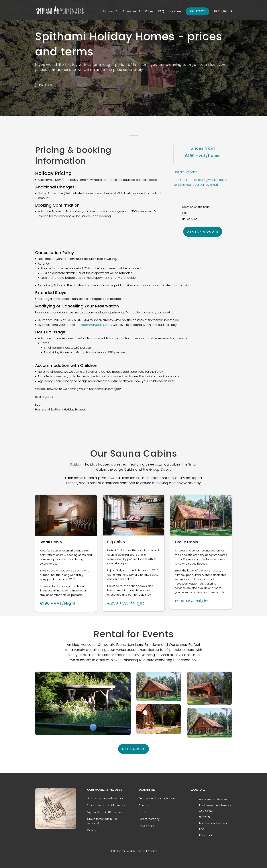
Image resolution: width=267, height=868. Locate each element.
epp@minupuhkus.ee (96, 325)
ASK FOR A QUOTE (203, 232)
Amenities (129, 12)
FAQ (161, 12)
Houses (109, 12)
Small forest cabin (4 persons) (107, 805)
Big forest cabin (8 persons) (105, 812)
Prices (149, 12)
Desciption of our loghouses (157, 798)
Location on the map (213, 823)
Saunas (144, 805)
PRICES (46, 85)
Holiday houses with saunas (105, 798)
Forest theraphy (149, 819)
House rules (147, 826)
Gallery (92, 830)
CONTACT (197, 11)
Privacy (152, 851)
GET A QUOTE (133, 749)
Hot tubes (145, 812)
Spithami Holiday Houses (129, 851)
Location (175, 12)
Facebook (206, 835)
